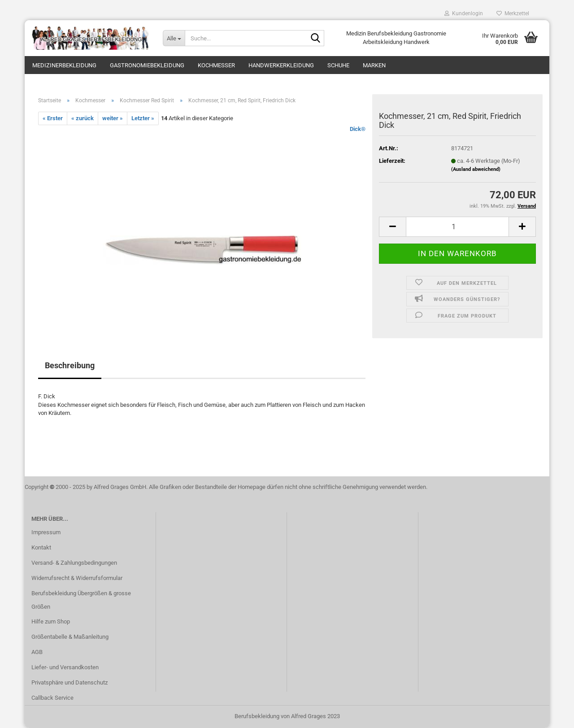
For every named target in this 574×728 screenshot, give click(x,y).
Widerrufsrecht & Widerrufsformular (77, 578)
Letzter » (143, 118)
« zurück (83, 118)
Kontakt (41, 547)
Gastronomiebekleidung (147, 65)
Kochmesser (216, 65)
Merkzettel (513, 13)
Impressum (46, 532)
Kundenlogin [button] (464, 13)
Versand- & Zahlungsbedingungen (74, 563)
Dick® (358, 129)
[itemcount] (457, 227)
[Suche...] (174, 38)
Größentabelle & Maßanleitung (70, 637)
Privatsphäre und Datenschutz (70, 682)
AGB (37, 652)
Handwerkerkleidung (281, 65)
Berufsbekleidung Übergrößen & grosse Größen (81, 600)
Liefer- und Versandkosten (65, 667)
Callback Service (52, 698)
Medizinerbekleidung (64, 65)
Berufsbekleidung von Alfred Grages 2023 (287, 716)
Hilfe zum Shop (51, 621)
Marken (374, 65)
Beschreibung (70, 365)
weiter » (113, 118)
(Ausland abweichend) (476, 169)
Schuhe (338, 65)
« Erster (53, 118)
